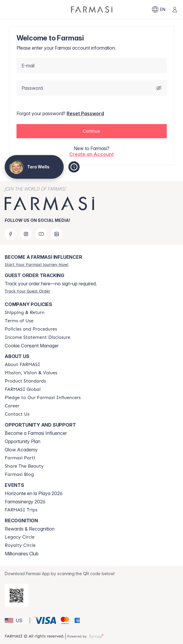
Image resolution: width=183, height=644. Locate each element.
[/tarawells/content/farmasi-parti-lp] (20, 458)
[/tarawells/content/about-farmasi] (22, 365)
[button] (92, 131)
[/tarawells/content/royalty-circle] (20, 545)
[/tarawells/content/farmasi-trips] (21, 510)
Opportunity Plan (23, 441)
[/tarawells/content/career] (12, 406)
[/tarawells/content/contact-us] (17, 414)
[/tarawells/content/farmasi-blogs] (19, 474)
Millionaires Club (22, 554)
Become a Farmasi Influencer (36, 433)
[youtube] (41, 234)
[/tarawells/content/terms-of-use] (19, 321)
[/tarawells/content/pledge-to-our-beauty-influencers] (43, 398)
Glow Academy (21, 450)
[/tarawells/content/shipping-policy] (25, 313)
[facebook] (11, 234)
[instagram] (26, 234)
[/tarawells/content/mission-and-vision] (31, 373)
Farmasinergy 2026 (25, 502)
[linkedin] (57, 234)
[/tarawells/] (92, 9)
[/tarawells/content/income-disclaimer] (38, 337)
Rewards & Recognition (30, 529)
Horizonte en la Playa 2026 (34, 493)
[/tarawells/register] (37, 264)
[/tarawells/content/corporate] (23, 389)
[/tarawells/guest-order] (27, 291)
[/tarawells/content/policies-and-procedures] (31, 329)
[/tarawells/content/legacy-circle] (20, 537)
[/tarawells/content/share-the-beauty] (24, 466)
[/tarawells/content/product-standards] (25, 381)
